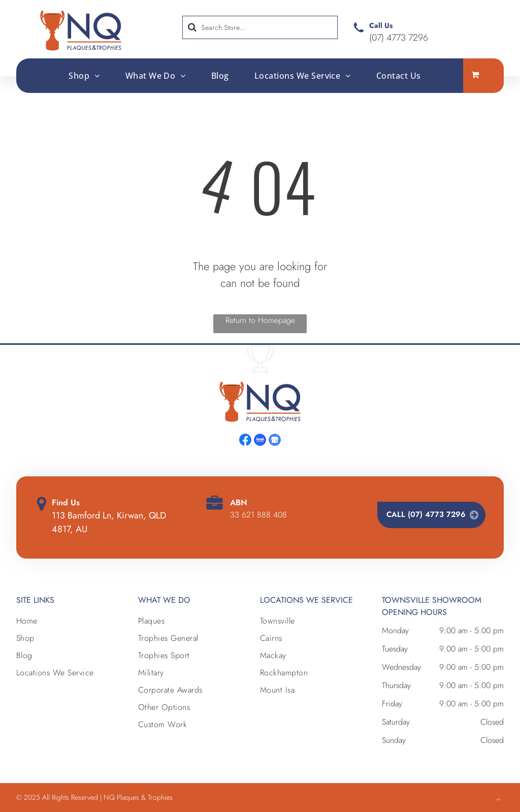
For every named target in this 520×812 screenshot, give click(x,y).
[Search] (260, 27)
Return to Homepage (260, 320)
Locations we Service (306, 600)
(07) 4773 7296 (399, 38)
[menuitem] (84, 75)
